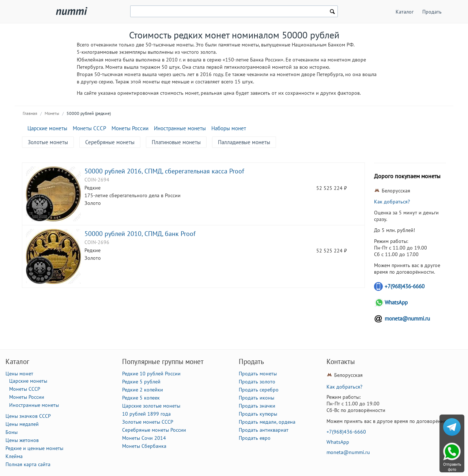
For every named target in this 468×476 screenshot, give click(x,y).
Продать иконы (256, 398)
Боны (12, 432)
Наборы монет (229, 128)
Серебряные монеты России (154, 430)
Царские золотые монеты (151, 406)
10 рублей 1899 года (146, 414)
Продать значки (257, 406)
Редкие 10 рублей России (151, 374)
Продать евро (255, 438)
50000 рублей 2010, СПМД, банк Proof (140, 233)
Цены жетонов (22, 440)
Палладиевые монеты (244, 142)
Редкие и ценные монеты (34, 448)
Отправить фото (452, 467)
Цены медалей (22, 424)
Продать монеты (258, 374)
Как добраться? (392, 202)
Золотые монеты (48, 142)
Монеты (52, 113)
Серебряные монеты (110, 142)
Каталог (405, 12)
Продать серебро (259, 390)
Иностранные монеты (180, 128)
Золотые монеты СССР (148, 422)
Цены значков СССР (28, 416)
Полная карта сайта (28, 464)
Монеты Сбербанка (144, 446)
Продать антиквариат (264, 430)
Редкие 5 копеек (141, 398)
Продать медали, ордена (267, 422)
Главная (30, 113)
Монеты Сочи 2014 (144, 438)
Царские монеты (47, 128)
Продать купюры (258, 414)
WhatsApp (396, 302)
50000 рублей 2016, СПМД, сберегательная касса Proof (164, 171)
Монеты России (130, 128)
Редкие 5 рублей (141, 382)
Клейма (14, 456)
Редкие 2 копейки (143, 390)
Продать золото (257, 382)
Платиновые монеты (176, 142)
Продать (432, 12)
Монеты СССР (89, 128)
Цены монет (19, 374)
